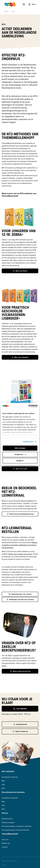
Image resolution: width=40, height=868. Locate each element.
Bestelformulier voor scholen (20, 594)
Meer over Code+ (20, 469)
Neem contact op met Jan (20, 671)
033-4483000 (20, 709)
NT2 (3, 788)
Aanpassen (20, 454)
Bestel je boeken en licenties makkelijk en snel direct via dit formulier (20, 545)
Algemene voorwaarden (10, 861)
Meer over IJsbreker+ (20, 357)
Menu (32, 4)
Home (6, 12)
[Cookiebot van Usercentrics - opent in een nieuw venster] (28, 406)
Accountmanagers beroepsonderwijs (15, 830)
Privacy (4, 865)
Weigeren (20, 461)
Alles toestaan (20, 448)
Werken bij (6, 843)
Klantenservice (20, 724)
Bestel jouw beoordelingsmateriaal (20, 514)
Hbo (3, 785)
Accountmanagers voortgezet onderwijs (17, 826)
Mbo (3, 781)
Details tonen (28, 442)
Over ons (5, 839)
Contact (5, 847)
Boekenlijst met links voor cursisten (20, 599)
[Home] (10, 4)
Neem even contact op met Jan (20, 554)
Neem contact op (20, 731)
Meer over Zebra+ (20, 271)
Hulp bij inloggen (8, 822)
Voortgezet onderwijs (10, 777)
